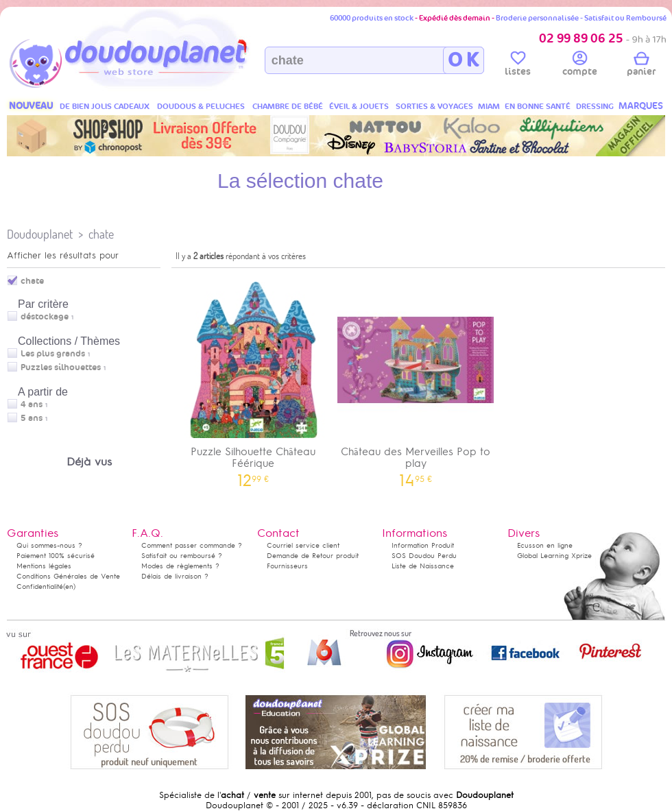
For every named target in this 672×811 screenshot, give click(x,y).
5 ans (32, 418)
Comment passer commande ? (192, 545)
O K (463, 60)
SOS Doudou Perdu (424, 556)
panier (641, 66)
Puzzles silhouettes (61, 367)
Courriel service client (303, 545)
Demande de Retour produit (313, 556)
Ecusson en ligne (545, 545)
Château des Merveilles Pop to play (416, 380)
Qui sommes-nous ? (49, 545)
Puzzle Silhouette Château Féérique (253, 380)
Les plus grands (53, 354)
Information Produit (423, 545)
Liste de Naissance (423, 566)
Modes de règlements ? (180, 566)
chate (101, 234)
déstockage (45, 317)
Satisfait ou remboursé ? (182, 556)
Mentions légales (44, 566)
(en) (69, 586)
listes (518, 66)
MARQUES (641, 106)
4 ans (32, 404)
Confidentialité (40, 586)
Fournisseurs (287, 566)
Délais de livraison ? (175, 576)
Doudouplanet (40, 234)
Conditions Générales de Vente (68, 576)
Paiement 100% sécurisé (56, 556)
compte (580, 66)
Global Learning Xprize (554, 556)
